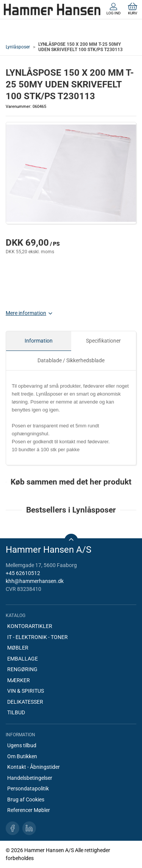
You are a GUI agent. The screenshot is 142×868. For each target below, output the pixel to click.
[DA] (52, 9)
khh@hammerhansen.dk (35, 581)
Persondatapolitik (28, 789)
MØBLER (18, 648)
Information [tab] (39, 341)
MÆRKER (19, 680)
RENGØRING (22, 669)
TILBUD (16, 712)
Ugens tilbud (22, 745)
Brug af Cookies (26, 799)
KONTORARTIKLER (30, 626)
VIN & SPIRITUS (26, 691)
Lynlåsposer (18, 47)
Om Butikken (22, 756)
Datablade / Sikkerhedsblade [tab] (71, 360)
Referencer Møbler (29, 810)
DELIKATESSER (25, 702)
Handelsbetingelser (30, 778)
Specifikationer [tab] (103, 341)
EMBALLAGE (23, 659)
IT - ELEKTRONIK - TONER (37, 637)
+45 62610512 (23, 573)
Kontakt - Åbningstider (34, 767)
